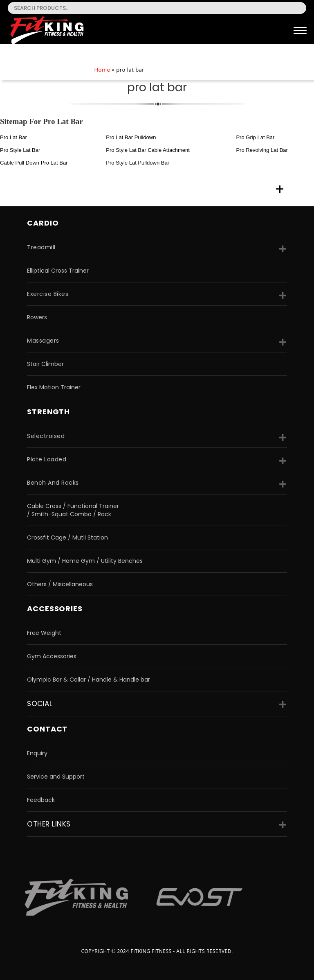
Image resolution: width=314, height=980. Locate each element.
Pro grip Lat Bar (255, 137)
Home (102, 70)
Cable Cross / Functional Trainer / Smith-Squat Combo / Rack (73, 510)
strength (48, 412)
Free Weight (44, 633)
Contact (47, 729)
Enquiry (37, 753)
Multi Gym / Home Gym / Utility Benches (85, 561)
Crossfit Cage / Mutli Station (67, 537)
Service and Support (56, 777)
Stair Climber (45, 364)
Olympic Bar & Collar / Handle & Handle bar (89, 680)
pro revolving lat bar (262, 150)
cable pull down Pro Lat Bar (34, 163)
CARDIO (43, 223)
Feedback (41, 800)
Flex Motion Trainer (54, 387)
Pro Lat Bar (13, 137)
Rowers (37, 317)
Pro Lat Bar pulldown (131, 137)
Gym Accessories (52, 656)
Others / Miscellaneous (60, 584)
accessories (55, 609)
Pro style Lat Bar (20, 150)
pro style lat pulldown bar (138, 163)
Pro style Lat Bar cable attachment (148, 150)
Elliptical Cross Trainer (58, 271)
